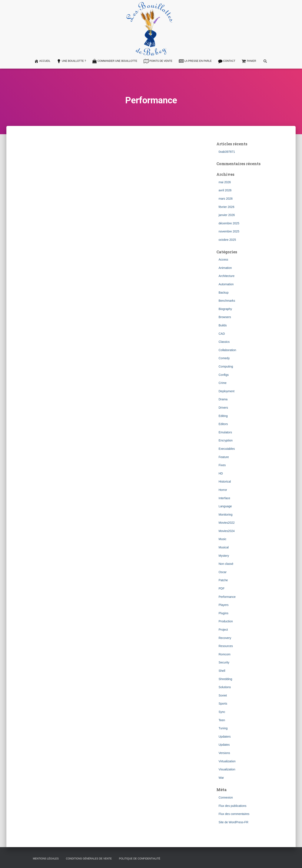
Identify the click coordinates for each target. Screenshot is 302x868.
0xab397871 (227, 152)
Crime (223, 383)
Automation (226, 284)
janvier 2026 (227, 215)
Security (224, 662)
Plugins (223, 613)
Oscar (223, 572)
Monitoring (225, 515)
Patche (223, 580)
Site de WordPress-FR (233, 822)
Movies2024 (227, 531)
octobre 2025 (227, 240)
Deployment (227, 391)
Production (226, 621)
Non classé (226, 564)
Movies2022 (227, 523)
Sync (222, 712)
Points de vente (158, 61)
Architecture (227, 276)
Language (225, 506)
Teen (222, 720)
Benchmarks (227, 301)
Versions (224, 753)
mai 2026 (225, 182)
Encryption (226, 440)
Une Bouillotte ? (71, 61)
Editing (223, 416)
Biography (225, 309)
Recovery (225, 638)
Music (223, 539)
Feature (224, 457)
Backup (224, 293)
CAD (222, 334)
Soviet (223, 695)
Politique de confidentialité (140, 859)
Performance (227, 597)
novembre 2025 (229, 231)
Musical (224, 547)
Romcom (225, 654)
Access (223, 260)
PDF (222, 588)
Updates (224, 745)
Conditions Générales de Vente (89, 859)
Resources (226, 646)
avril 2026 (225, 190)
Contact (227, 61)
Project (223, 630)
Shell (222, 671)
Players (224, 605)
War (221, 778)
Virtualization (227, 761)
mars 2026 (226, 199)
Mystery (224, 556)
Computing (226, 366)
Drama (223, 399)
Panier (249, 61)
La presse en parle (195, 61)
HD (221, 473)
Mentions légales (46, 859)
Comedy (224, 358)
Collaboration (227, 350)
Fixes (222, 465)
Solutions (225, 687)
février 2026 (226, 207)
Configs (224, 375)
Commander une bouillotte (115, 61)
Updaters (225, 737)
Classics (224, 342)
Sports (223, 704)
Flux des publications (233, 806)
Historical (225, 482)
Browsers (225, 317)
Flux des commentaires (234, 814)
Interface (224, 498)
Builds (223, 325)
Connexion (226, 797)
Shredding (225, 679)
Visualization (227, 769)
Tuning (223, 728)
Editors (223, 424)
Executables (227, 449)
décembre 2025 (229, 223)
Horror (223, 490)
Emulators (225, 432)
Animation (225, 268)
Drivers (223, 408)
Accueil (42, 61)
